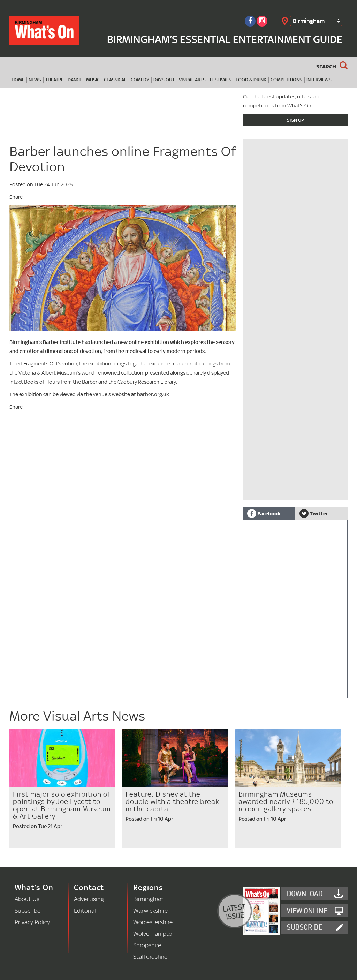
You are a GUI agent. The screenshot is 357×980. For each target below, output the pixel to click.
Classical (115, 80)
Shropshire (147, 945)
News (35, 80)
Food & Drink (251, 80)
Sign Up (295, 120)
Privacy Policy (32, 922)
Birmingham (309, 21)
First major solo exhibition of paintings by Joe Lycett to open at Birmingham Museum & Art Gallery (62, 805)
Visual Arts (192, 80)
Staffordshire (150, 956)
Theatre (54, 80)
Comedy (140, 80)
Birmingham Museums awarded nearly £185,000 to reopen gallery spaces (286, 801)
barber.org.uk (153, 394)
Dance (75, 80)
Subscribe (28, 910)
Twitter (314, 513)
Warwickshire (150, 910)
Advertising (89, 899)
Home (18, 80)
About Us (27, 899)
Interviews (319, 80)
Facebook (264, 513)
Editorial (85, 910)
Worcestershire (153, 922)
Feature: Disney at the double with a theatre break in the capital (172, 801)
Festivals (221, 80)
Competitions (286, 80)
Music (93, 80)
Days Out (164, 80)
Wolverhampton (154, 933)
